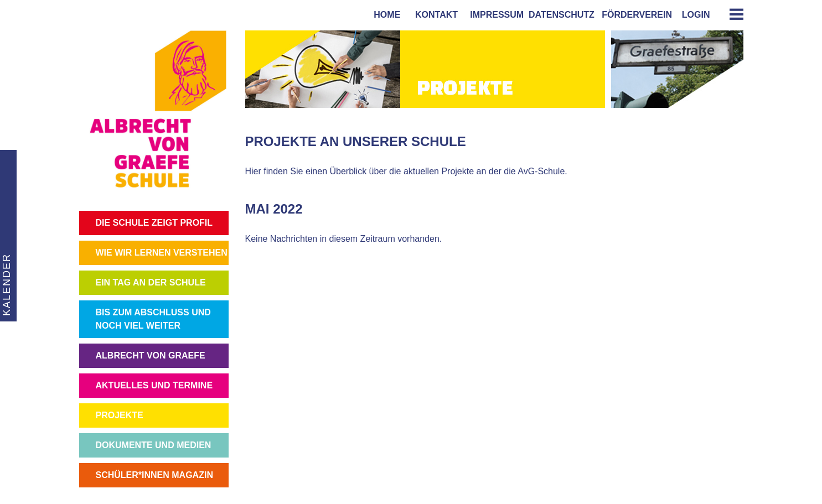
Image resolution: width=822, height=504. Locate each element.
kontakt (434, 15)
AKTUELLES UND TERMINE (154, 385)
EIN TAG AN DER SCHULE (151, 282)
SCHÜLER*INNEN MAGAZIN (154, 475)
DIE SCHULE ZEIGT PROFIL (154, 223)
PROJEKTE (120, 415)
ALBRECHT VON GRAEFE (151, 355)
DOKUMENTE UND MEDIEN (154, 445)
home (384, 15)
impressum (494, 15)
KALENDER (6, 285)
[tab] (732, 14)
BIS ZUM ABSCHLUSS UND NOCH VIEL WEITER (153, 319)
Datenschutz (562, 15)
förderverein (634, 15)
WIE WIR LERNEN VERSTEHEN (162, 253)
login (696, 15)
